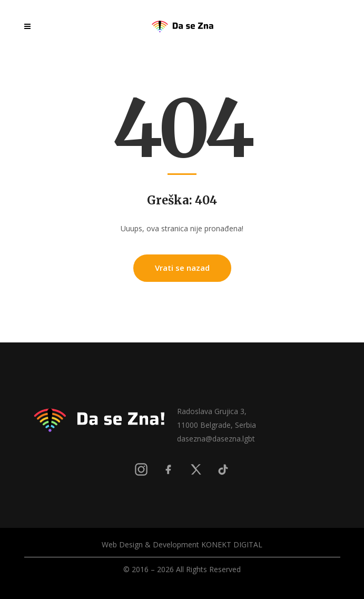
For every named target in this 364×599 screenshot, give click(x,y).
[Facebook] (169, 469)
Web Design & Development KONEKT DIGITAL (182, 544)
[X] (196, 469)
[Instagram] (141, 469)
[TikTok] (223, 469)
